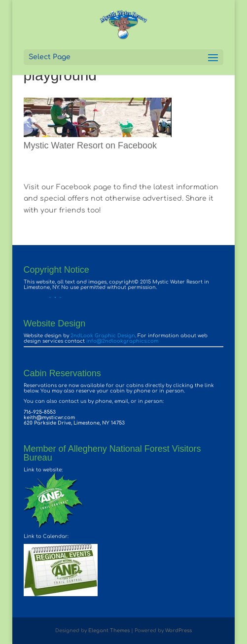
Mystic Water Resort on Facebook (90, 145)
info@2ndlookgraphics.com (122, 341)
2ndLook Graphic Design (103, 336)
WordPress (178, 630)
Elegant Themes (109, 630)
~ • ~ (43, 298)
